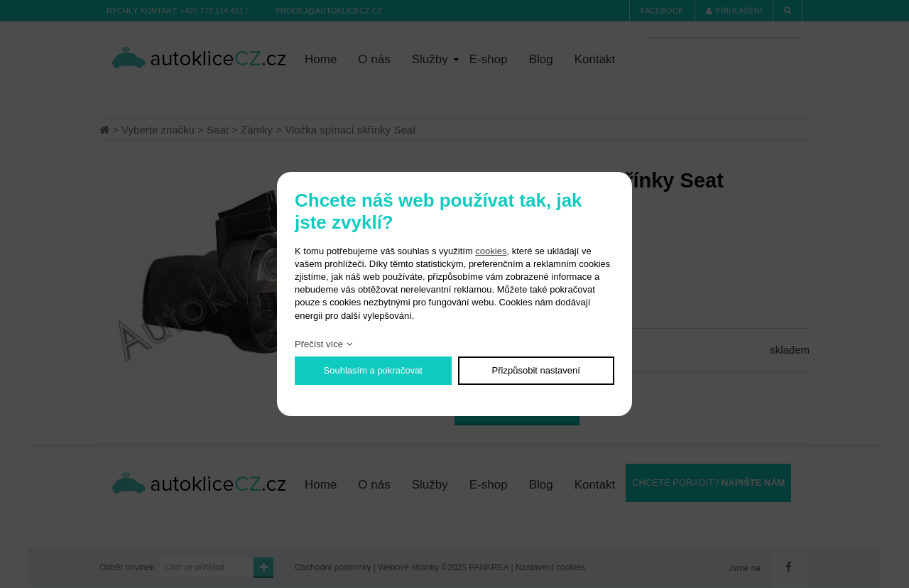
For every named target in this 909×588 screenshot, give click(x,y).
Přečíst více (319, 344)
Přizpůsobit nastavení (536, 370)
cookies (491, 251)
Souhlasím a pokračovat (373, 370)
